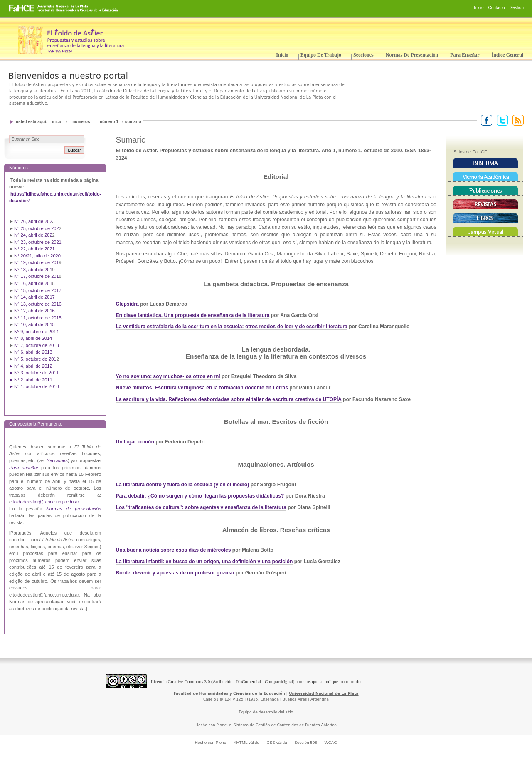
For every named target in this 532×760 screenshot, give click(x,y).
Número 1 (109, 122)
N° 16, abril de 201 (33, 283)
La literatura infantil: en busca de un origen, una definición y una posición (204, 562)
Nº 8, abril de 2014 (33, 338)
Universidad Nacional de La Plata (324, 693)
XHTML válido (246, 742)
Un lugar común (135, 442)
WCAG (331, 742)
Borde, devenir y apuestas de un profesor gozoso (175, 573)
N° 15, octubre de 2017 (38, 290)
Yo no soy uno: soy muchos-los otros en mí (168, 376)
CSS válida (277, 742)
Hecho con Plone (211, 742)
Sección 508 (306, 742)
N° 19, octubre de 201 (36, 262)
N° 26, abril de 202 (33, 221)
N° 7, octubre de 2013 (36, 345)
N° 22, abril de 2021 (34, 249)
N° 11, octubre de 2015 (38, 318)
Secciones (363, 55)
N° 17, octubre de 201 (36, 276)
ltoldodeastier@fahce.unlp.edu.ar (45, 502)
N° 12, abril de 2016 (35, 311)
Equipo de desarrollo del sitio (266, 712)
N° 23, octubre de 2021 (38, 242)
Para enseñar (465, 55)
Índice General (507, 55)
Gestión (517, 8)
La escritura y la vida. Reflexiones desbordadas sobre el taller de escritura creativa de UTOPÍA (229, 399)
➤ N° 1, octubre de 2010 (34, 386)
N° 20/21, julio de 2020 (38, 256)
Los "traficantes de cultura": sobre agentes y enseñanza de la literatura (201, 507)
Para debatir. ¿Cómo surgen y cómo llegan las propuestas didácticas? (200, 496)
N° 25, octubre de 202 (36, 228)
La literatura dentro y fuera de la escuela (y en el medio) (183, 485)
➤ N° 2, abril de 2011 (31, 380)
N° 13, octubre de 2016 (38, 304)
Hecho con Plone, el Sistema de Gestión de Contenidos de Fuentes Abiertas (266, 725)
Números (81, 122)
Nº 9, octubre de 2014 (36, 332)
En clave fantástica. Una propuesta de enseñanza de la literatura (193, 315)
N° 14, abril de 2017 (35, 297)
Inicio (479, 8)
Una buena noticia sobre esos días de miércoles (174, 550)
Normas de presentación (412, 55)
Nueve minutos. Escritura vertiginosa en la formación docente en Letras (202, 388)
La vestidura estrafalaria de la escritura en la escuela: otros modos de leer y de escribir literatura (232, 327)
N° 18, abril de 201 (33, 270)
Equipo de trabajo (321, 55)
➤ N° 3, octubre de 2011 (34, 373)
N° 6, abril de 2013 (33, 352)
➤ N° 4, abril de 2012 (31, 366)
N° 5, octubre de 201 (35, 359)
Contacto (497, 8)
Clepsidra (127, 304)
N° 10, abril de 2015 (34, 324)
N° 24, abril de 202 (33, 235)
